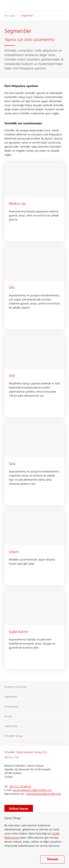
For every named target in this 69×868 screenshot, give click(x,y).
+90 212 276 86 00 (20, 787)
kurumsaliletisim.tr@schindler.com (32, 790)
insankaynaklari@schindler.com (43, 794)
